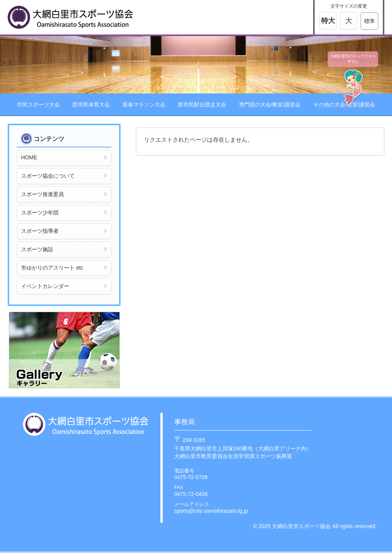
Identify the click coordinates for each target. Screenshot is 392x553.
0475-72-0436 (191, 494)
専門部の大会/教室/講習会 (270, 105)
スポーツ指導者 (64, 231)
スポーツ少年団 (64, 213)
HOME (64, 157)
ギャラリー (64, 350)
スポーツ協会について (64, 176)
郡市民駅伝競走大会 (202, 105)
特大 (328, 21)
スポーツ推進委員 (64, 194)
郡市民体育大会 (91, 105)
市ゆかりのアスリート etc (64, 268)
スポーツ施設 (64, 249)
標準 (369, 21)
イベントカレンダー (64, 286)
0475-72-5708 (191, 477)
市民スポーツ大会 (38, 105)
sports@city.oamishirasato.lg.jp (211, 511)
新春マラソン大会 (144, 105)
